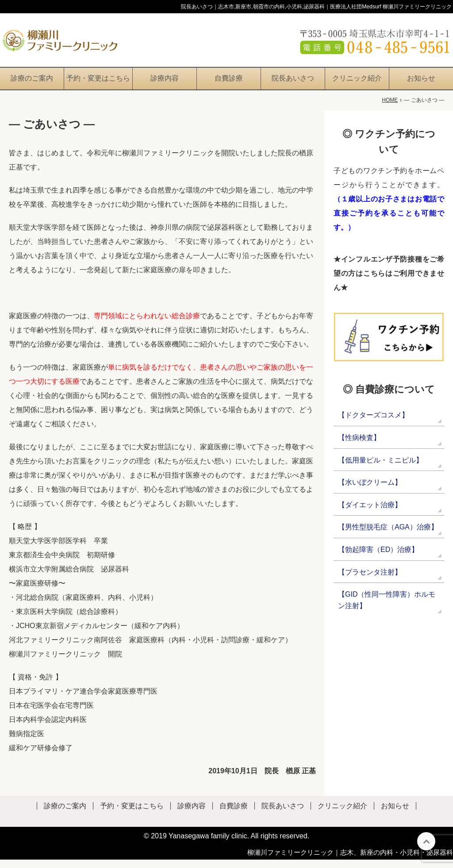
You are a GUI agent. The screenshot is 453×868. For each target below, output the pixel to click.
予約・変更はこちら (98, 87)
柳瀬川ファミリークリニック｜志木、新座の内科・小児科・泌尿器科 (350, 861)
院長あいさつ (293, 87)
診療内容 (165, 87)
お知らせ (421, 87)
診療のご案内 (32, 87)
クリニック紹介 (357, 87)
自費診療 (229, 87)
